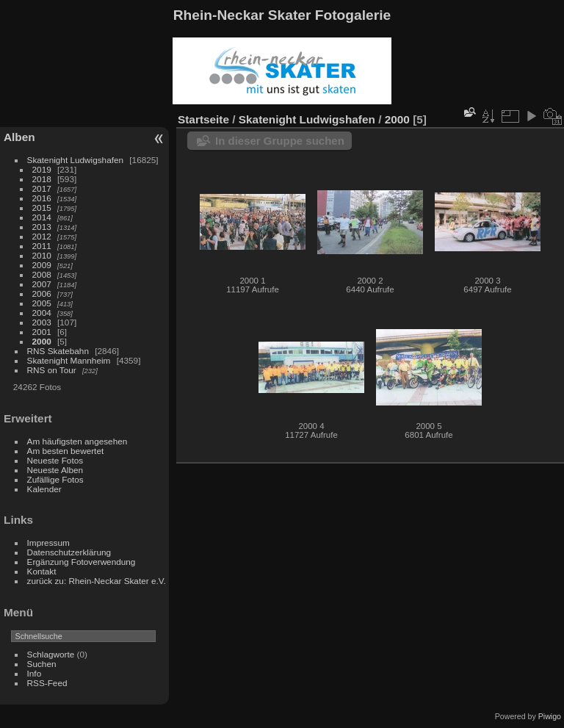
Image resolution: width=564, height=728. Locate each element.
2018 (42, 179)
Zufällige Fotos (55, 479)
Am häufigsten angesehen (77, 441)
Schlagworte (51, 654)
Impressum (48, 543)
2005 (42, 303)
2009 (42, 265)
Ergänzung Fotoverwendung (82, 562)
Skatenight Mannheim (69, 360)
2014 (42, 217)
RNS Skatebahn (58, 351)
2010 (42, 255)
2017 (42, 188)
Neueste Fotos (55, 460)
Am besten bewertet (66, 451)
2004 (42, 313)
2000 (42, 341)
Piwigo (550, 716)
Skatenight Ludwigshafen (75, 160)
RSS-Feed (47, 683)
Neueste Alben (55, 470)
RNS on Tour (52, 370)
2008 (42, 274)
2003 (42, 322)
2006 (42, 293)
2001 (42, 332)
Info (35, 673)
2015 (42, 208)
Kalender (44, 489)
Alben (19, 137)
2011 (42, 246)
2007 (42, 284)
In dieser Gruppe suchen (280, 141)
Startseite (203, 119)
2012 (42, 236)
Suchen (42, 664)
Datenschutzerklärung (69, 552)
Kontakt (42, 571)
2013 (42, 227)
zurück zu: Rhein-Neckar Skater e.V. (97, 581)
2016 (42, 198)
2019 (42, 169)
